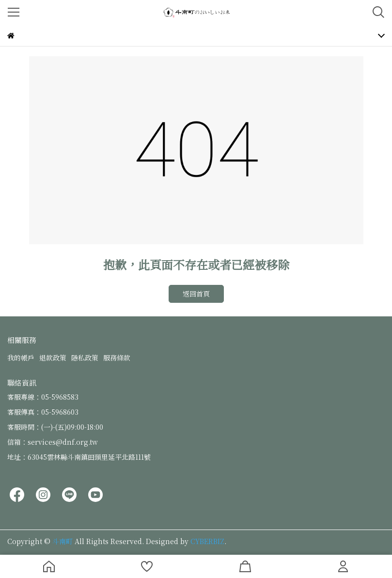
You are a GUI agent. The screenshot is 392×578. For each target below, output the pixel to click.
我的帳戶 (21, 358)
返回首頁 (196, 294)
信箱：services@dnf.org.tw (53, 442)
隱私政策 (85, 358)
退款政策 (53, 358)
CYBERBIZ (207, 541)
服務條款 (117, 358)
